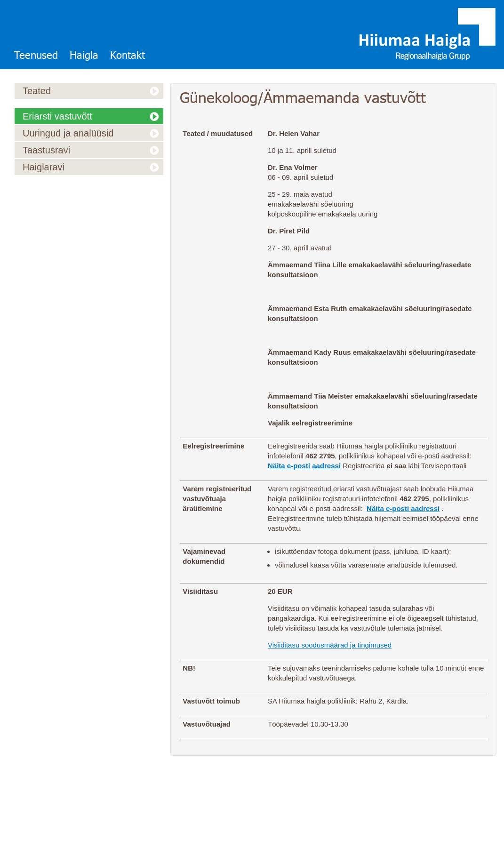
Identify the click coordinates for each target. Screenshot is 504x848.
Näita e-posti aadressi (304, 466)
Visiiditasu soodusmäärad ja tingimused (330, 645)
